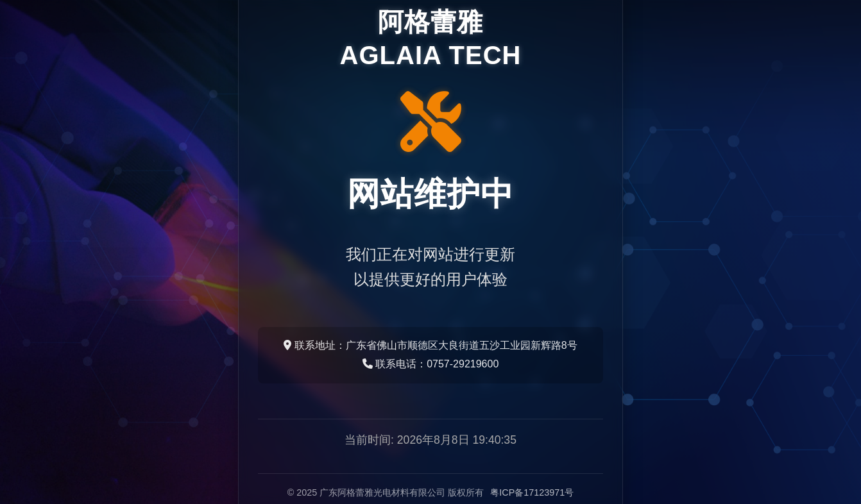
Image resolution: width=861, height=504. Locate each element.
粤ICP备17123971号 (532, 492)
